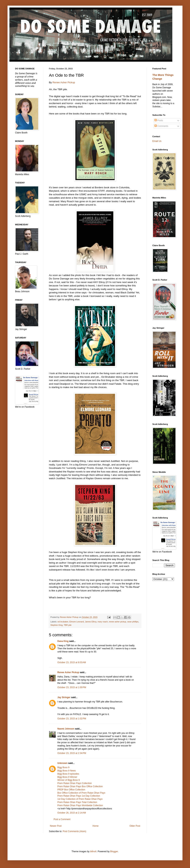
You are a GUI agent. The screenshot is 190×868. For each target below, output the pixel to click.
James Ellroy (91, 622)
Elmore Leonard (77, 622)
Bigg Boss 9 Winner (67, 777)
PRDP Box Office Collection (71, 790)
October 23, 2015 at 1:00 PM (72, 687)
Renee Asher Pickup (64, 82)
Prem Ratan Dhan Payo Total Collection (77, 802)
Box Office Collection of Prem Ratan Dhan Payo (81, 793)
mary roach (103, 622)
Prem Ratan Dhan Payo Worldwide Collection (80, 805)
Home (96, 826)
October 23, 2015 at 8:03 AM (72, 662)
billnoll (93, 851)
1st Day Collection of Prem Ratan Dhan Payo (80, 799)
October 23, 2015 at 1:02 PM (72, 719)
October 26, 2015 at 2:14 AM (72, 813)
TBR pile (68, 625)
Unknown (62, 763)
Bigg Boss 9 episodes (68, 774)
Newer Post (56, 826)
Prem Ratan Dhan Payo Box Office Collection (80, 786)
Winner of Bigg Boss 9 (69, 780)
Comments (161, 126)
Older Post (135, 826)
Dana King (63, 641)
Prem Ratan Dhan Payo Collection (75, 783)
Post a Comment (62, 819)
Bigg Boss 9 (63, 767)
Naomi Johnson (66, 729)
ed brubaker (63, 622)
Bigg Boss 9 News (66, 771)
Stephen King (57, 625)
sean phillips (133, 622)
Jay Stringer (64, 697)
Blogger (114, 851)
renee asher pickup (118, 622)
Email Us (157, 141)
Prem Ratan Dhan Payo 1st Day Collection (79, 796)
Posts (159, 120)
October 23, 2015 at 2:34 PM (72, 753)
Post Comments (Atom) (74, 831)
